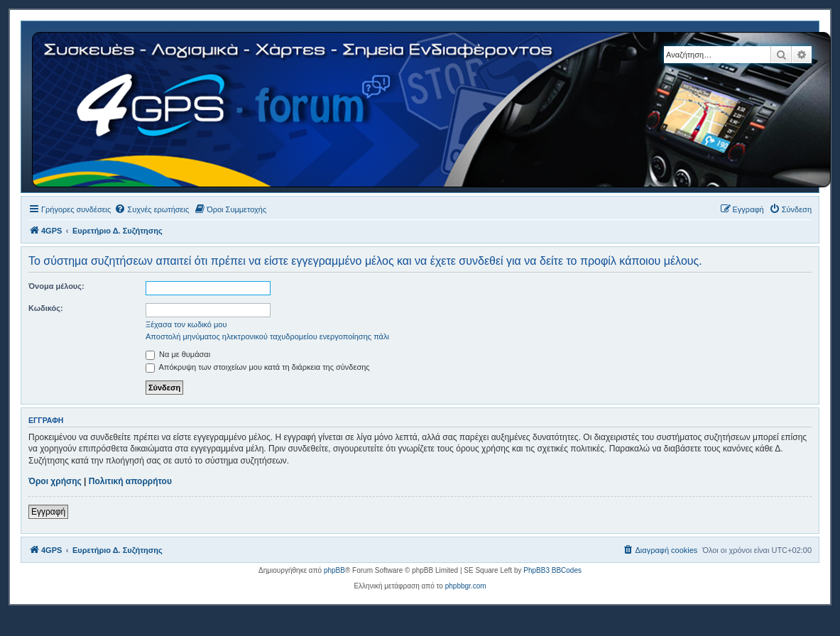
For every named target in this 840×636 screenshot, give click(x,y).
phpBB (334, 570)
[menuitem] (152, 209)
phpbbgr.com (466, 586)
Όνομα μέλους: (56, 286)
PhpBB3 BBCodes (552, 570)
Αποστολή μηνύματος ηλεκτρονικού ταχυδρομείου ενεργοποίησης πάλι (267, 336)
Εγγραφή (48, 512)
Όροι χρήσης (55, 481)
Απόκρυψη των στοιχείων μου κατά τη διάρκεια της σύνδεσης (258, 367)
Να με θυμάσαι (178, 354)
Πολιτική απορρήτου (130, 481)
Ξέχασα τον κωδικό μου (186, 324)
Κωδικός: (46, 308)
